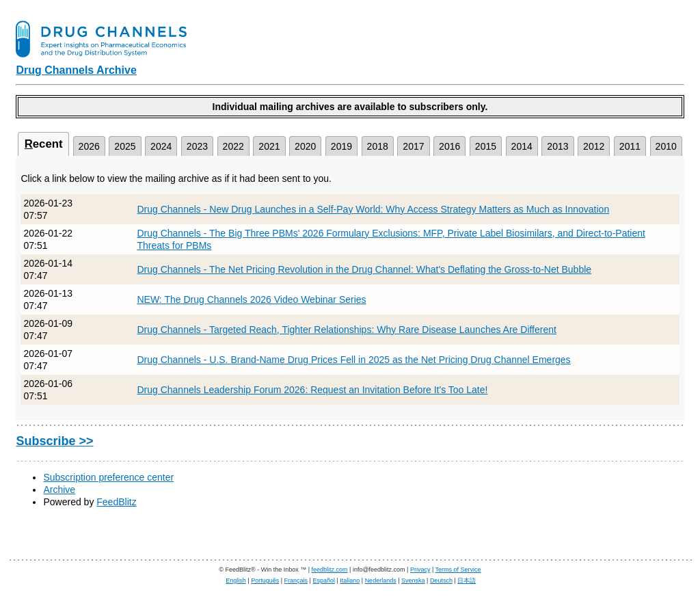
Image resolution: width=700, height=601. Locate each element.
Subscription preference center (108, 477)
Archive (59, 490)
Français (296, 580)
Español (324, 580)
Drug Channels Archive (76, 70)
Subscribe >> (54, 441)
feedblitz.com (330, 570)
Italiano (350, 580)
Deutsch (441, 580)
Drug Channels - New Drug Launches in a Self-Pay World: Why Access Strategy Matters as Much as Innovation (373, 209)
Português (265, 580)
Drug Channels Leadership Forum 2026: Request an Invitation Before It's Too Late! (312, 390)
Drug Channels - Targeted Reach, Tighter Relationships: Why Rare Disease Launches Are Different (346, 330)
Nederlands (381, 580)
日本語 (467, 580)
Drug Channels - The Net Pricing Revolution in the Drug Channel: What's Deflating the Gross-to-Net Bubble (364, 269)
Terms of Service (458, 570)
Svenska (413, 580)
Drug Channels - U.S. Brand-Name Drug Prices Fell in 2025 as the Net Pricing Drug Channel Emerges (353, 360)
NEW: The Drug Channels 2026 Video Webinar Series (251, 299)
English (236, 580)
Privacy (420, 570)
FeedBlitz (116, 502)
